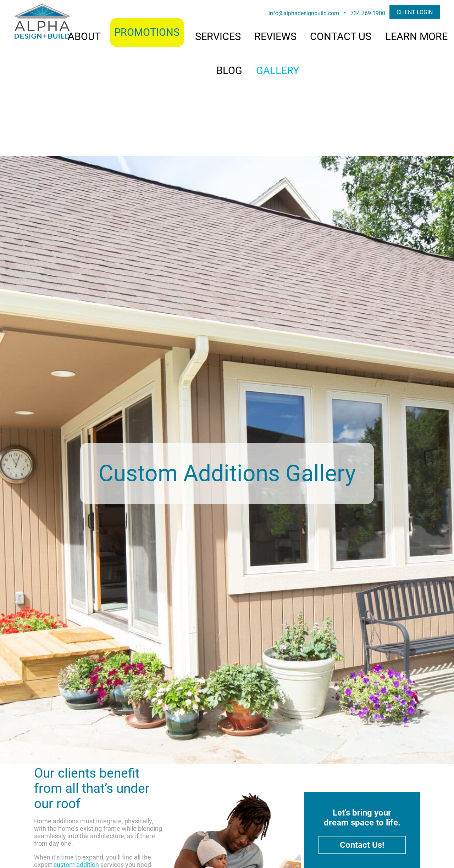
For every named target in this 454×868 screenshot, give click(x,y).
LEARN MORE (416, 37)
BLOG (229, 71)
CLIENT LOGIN (415, 12)
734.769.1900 (368, 13)
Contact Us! (362, 845)
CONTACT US (341, 37)
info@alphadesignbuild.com (304, 13)
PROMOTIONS (147, 32)
